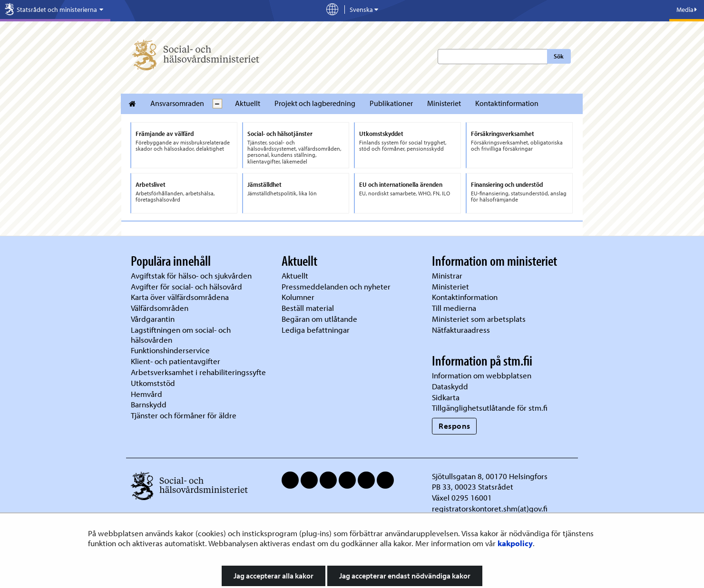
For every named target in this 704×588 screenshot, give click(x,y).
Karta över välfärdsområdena (180, 297)
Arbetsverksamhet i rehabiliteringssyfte (199, 372)
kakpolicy (515, 543)
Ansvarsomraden (177, 103)
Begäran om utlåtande (319, 319)
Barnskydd (149, 404)
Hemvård (147, 394)
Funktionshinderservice (170, 350)
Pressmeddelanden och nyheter (336, 286)
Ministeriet (444, 103)
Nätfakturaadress (461, 330)
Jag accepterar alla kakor (274, 576)
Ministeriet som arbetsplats (479, 319)
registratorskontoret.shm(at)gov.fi (490, 508)
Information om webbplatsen (482, 375)
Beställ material (308, 308)
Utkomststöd (153, 383)
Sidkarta (446, 397)
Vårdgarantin (153, 319)
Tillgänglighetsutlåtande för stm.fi (490, 408)
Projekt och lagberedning (315, 103)
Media (687, 10)
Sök (559, 56)
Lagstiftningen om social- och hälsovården (181, 335)
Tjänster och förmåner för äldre (184, 415)
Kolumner (298, 297)
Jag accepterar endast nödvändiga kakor (405, 576)
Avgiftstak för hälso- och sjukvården (191, 275)
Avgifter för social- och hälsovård (186, 286)
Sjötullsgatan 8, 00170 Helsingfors (490, 476)
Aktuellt (248, 103)
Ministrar (447, 275)
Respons (455, 426)
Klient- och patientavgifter (176, 361)
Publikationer (391, 103)
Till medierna (454, 308)
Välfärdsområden (160, 308)
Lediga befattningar (316, 330)
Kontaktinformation (507, 103)
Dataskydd (450, 386)
